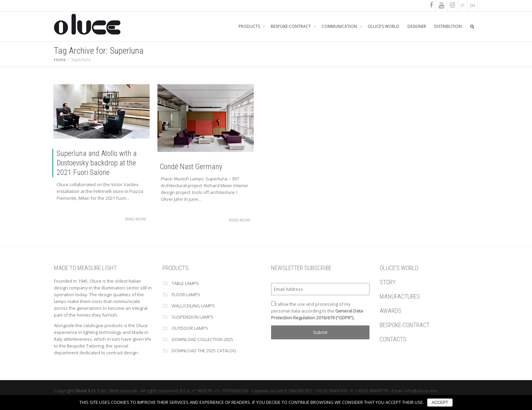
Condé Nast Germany (191, 167)
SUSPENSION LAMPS (193, 317)
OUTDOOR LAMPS (190, 328)
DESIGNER (417, 26)
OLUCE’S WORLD (384, 26)
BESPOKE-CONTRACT (291, 26)
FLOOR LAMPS (186, 295)
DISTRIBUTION (448, 26)
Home (60, 60)
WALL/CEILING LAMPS (193, 306)
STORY (388, 282)
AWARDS (391, 311)
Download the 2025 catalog (204, 351)
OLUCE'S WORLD (399, 268)
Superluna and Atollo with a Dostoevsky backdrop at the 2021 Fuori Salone (97, 163)
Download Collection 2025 (202, 339)
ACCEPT (440, 403)
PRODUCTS (250, 26)
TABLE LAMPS (185, 283)
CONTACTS (393, 339)
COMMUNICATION (340, 26)
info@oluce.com (421, 391)
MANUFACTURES (400, 296)
